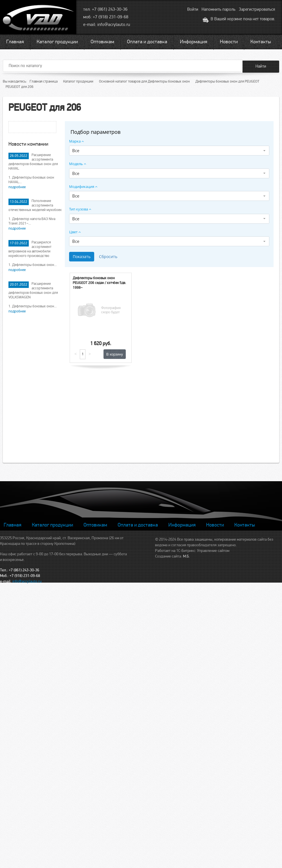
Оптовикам (102, 42)
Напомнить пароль (219, 9)
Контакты (261, 42)
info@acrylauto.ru (114, 25)
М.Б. (186, 556)
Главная (15, 42)
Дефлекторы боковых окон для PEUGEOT (227, 81)
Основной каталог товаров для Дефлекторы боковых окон (144, 81)
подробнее (17, 187)
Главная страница (44, 81)
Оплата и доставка (147, 42)
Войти (193, 9)
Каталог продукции (57, 42)
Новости (229, 42)
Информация (194, 42)
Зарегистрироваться (257, 9)
